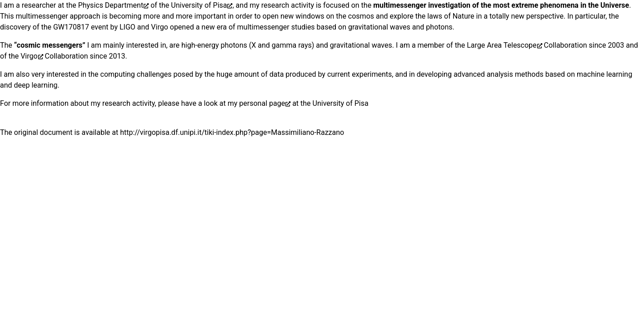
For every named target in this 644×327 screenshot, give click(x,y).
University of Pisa (199, 5)
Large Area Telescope (502, 45)
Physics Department (111, 5)
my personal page (256, 103)
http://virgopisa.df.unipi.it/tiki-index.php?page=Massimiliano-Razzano (232, 132)
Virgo (29, 56)
